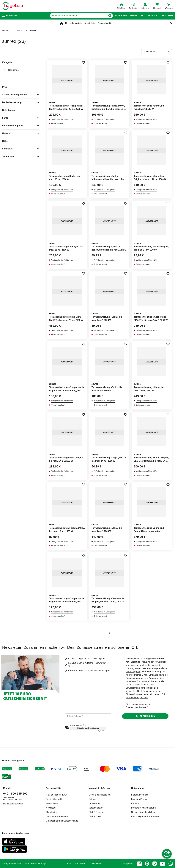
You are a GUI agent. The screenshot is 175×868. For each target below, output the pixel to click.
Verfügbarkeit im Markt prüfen (62, 119)
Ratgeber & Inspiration (129, 16)
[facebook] (139, 864)
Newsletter (51, 808)
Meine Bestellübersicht (100, 795)
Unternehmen (138, 788)
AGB (69, 864)
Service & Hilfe (53, 788)
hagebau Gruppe (139, 799)
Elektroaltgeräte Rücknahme (145, 816)
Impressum (81, 864)
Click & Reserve (96, 812)
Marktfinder (51, 812)
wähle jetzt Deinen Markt (99, 23)
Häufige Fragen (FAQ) (57, 795)
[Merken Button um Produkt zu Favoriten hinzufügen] (83, 62)
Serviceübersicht (54, 799)
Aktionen (167, 16)
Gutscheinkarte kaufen (57, 816)
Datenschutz (96, 864)
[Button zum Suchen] (110, 16)
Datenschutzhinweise (136, 707)
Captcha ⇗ (101, 731)
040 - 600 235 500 (15, 794)
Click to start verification (88, 728)
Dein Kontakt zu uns (13, 804)
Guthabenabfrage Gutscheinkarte (62, 821)
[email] (88, 716)
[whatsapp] (171, 864)
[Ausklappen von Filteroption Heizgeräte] (34, 70)
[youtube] (163, 864)
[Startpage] (13, 6)
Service (152, 16)
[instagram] (155, 864)
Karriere (135, 803)
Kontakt (7, 788)
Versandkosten (96, 808)
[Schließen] (171, 23)
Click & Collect (96, 816)
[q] (78, 16)
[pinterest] (147, 864)
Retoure (93, 799)
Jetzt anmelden (145, 716)
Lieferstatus (94, 803)
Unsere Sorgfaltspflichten (143, 812)
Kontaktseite (52, 803)
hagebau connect (140, 795)
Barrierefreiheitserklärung (144, 808)
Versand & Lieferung (99, 788)
